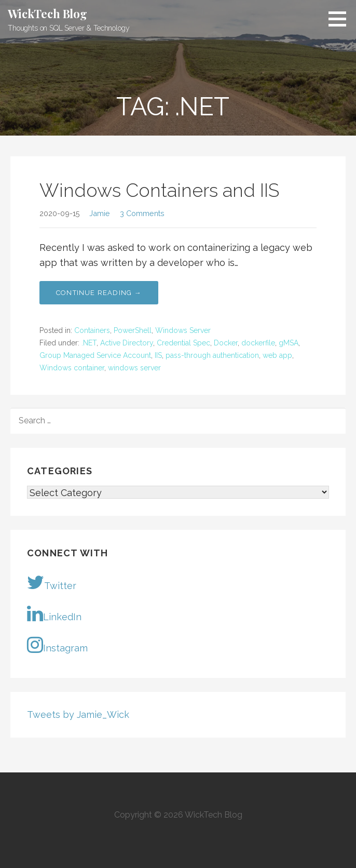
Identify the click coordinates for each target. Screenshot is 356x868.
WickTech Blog (47, 14)
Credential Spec (183, 343)
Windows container (72, 368)
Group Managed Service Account (95, 355)
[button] (341, 19)
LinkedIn (54, 613)
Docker (226, 343)
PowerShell (133, 330)
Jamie (100, 213)
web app (277, 355)
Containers (92, 330)
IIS (158, 355)
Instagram (57, 645)
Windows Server (183, 330)
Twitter (52, 582)
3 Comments (142, 213)
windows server (134, 368)
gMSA (289, 343)
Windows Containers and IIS (159, 190)
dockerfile (258, 343)
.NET (89, 343)
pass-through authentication (212, 355)
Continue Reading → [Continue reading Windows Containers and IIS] (99, 293)
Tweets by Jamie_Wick (78, 715)
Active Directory (127, 343)
